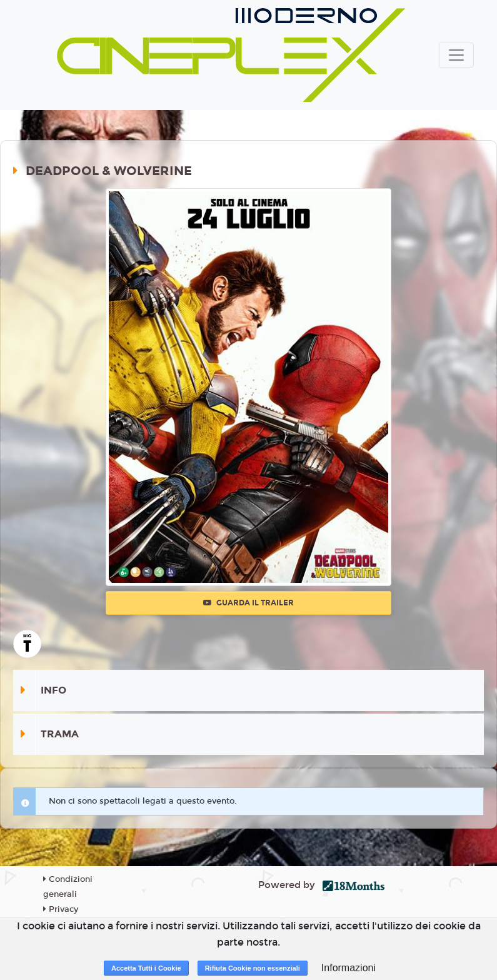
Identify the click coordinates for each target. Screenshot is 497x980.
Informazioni (349, 968)
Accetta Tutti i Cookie (146, 968)
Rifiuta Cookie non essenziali (253, 968)
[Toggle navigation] (456, 55)
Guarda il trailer (248, 603)
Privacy (61, 909)
